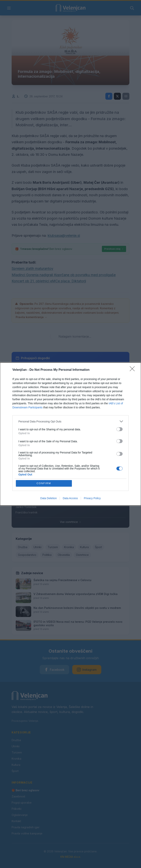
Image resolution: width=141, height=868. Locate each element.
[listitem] (70, 421)
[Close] (133, 370)
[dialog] (70, 434)
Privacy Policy (92, 498)
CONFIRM (44, 483)
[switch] (120, 429)
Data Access (70, 498)
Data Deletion (49, 498)
